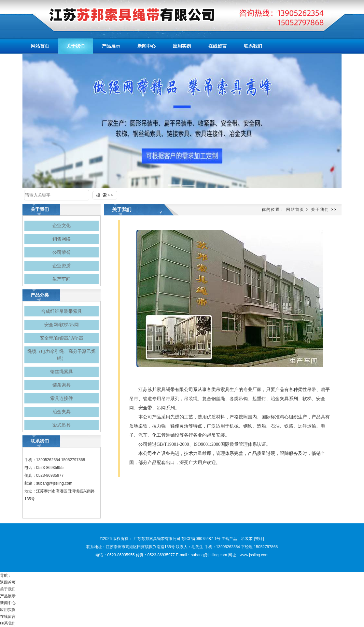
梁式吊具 (62, 425)
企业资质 (62, 266)
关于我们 (320, 210)
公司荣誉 (62, 252)
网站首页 (295, 210)
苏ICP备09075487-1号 (201, 539)
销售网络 (62, 239)
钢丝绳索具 (62, 372)
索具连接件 (62, 398)
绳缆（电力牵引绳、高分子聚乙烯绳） (62, 355)
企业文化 (62, 226)
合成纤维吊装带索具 (62, 311)
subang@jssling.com (54, 483)
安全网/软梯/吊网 (62, 325)
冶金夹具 (62, 412)
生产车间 (62, 279)
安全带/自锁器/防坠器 (62, 338)
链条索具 (62, 385)
